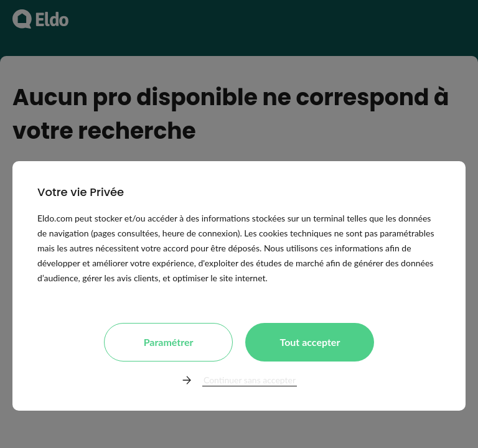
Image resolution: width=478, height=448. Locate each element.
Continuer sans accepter (250, 380)
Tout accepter (310, 342)
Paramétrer (169, 342)
